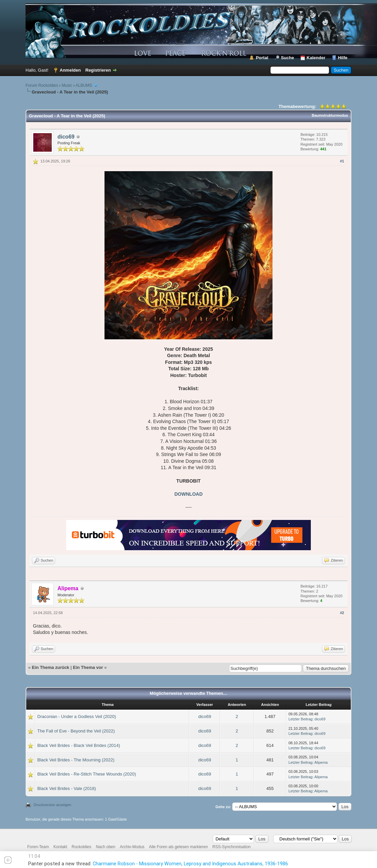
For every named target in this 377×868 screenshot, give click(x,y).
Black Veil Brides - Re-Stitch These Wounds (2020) (87, 774)
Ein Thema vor (88, 667)
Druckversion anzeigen (52, 805)
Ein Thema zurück (51, 667)
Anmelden (70, 70)
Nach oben (106, 847)
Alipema (321, 762)
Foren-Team (38, 847)
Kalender (316, 58)
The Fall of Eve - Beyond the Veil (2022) (76, 731)
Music (67, 85)
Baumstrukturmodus (330, 115)
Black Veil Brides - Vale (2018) (67, 788)
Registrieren (98, 70)
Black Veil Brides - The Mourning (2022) (76, 760)
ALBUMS (84, 85)
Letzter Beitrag (300, 719)
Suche (287, 58)
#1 (342, 161)
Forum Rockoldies (42, 85)
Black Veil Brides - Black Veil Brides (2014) (79, 745)
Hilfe (343, 58)
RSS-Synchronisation (232, 847)
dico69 (66, 137)
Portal (262, 58)
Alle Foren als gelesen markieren (178, 847)
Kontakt (60, 847)
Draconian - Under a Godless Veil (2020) (77, 716)
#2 (342, 613)
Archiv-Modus (132, 847)
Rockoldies (81, 847)
